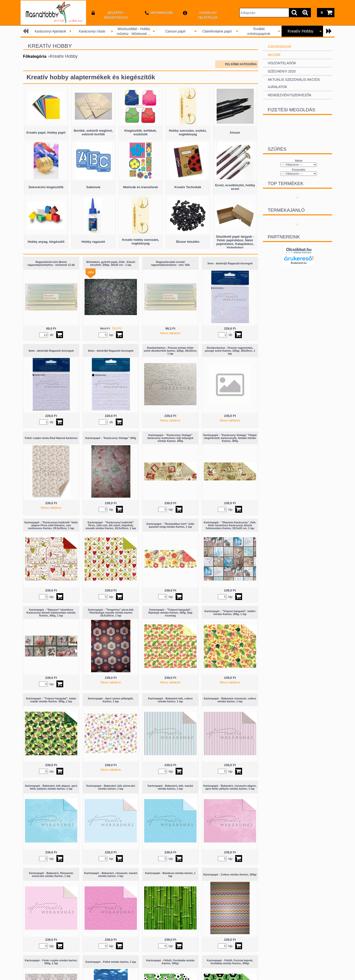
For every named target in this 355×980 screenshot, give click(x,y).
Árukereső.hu (299, 263)
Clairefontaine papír (217, 31)
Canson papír (175, 31)
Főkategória (35, 56)
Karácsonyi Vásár (92, 31)
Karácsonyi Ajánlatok (50, 31)
